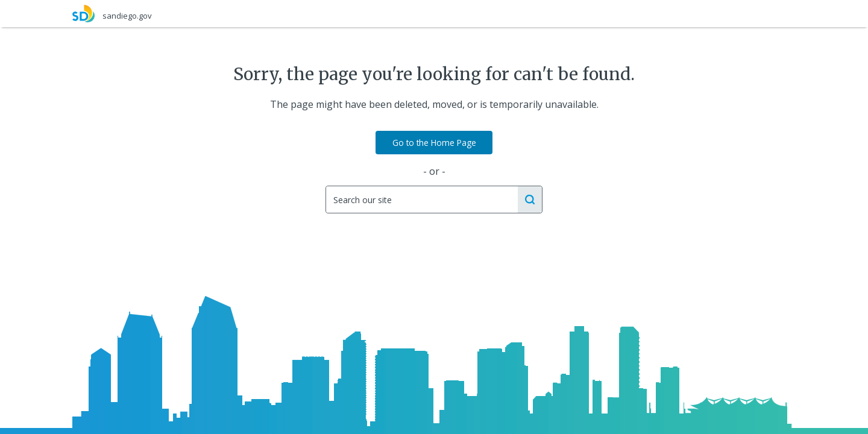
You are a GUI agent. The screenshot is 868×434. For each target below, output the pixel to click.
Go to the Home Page (434, 143)
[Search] (421, 200)
